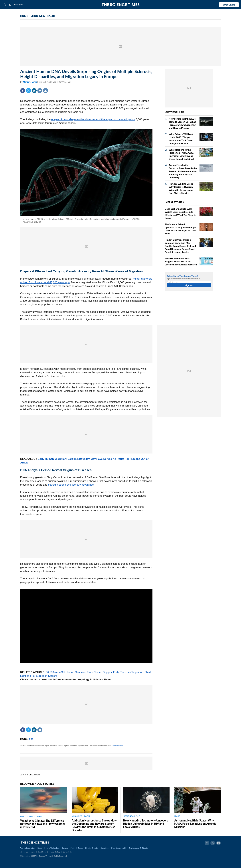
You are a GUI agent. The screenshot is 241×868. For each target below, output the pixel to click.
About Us (24, 852)
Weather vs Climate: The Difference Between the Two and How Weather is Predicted (43, 824)
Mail (45, 91)
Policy (73, 848)
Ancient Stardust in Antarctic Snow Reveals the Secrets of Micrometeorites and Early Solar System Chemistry (183, 171)
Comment (40, 91)
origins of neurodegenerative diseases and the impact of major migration (93, 119)
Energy (65, 848)
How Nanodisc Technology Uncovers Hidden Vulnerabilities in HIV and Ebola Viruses (145, 824)
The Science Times (121, 5)
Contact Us (67, 852)
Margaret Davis (30, 82)
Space (80, 848)
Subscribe (229, 5)
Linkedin (34, 91)
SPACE (177, 816)
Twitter (28, 91)
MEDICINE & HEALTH (43, 16)
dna (31, 739)
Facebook (23, 91)
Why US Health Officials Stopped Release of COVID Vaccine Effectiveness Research (181, 261)
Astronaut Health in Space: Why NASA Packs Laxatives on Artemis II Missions (196, 824)
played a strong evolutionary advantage (71, 485)
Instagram (219, 843)
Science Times (117, 746)
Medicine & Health (119, 848)
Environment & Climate (138, 848)
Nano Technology (53, 848)
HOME (24, 16)
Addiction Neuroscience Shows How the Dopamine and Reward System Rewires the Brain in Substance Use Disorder (94, 825)
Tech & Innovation (28, 848)
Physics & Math (92, 848)
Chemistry (105, 848)
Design (40, 848)
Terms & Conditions (38, 852)
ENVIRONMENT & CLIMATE (32, 816)
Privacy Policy (54, 852)
